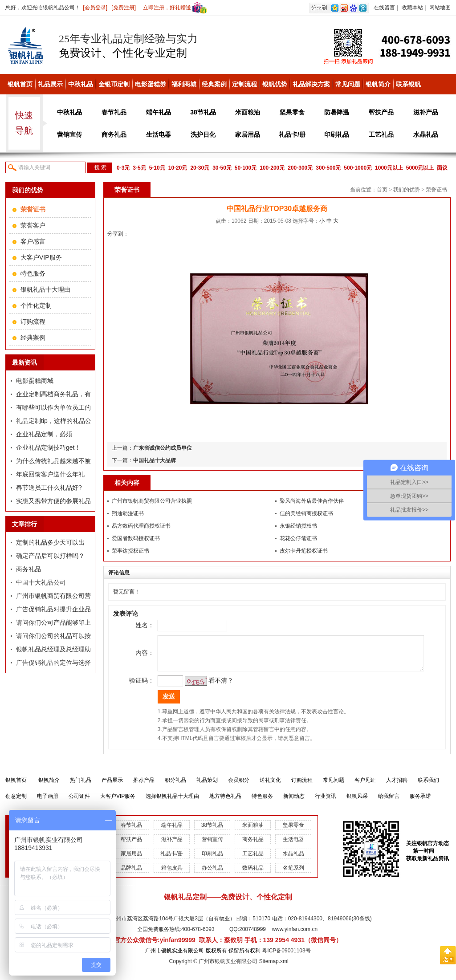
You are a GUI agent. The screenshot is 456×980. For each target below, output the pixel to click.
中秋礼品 (81, 84)
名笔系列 (293, 874)
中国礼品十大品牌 (155, 460)
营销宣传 (69, 134)
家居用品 (248, 134)
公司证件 (79, 803)
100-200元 (272, 168)
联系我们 (428, 787)
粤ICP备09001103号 (286, 957)
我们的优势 (407, 190)
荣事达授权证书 (130, 551)
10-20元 (178, 168)
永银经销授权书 (298, 526)
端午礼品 (159, 112)
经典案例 (214, 84)
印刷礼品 (337, 134)
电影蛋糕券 (151, 84)
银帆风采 (357, 803)
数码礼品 (253, 874)
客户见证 (365, 787)
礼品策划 (207, 787)
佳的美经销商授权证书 (306, 513)
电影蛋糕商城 (35, 381)
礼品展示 (50, 84)
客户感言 (33, 241)
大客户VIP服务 (41, 257)
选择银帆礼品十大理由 (172, 803)
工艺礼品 (381, 134)
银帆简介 (378, 84)
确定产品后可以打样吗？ (50, 556)
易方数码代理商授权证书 (141, 526)
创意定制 (16, 803)
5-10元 (157, 168)
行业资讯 (326, 803)
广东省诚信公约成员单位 (163, 448)
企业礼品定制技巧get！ (48, 447)
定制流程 (244, 84)
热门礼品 (81, 787)
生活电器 (159, 134)
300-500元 (328, 168)
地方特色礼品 (225, 803)
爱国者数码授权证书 (136, 538)
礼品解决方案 (311, 84)
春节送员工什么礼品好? (49, 488)
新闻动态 (294, 803)
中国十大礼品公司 (41, 582)
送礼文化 (270, 787)
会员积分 (239, 787)
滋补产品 (426, 112)
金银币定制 (114, 84)
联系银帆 (408, 84)
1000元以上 (389, 168)
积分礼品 (175, 787)
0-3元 (123, 168)
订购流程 (33, 321)
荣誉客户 (33, 225)
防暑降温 (337, 112)
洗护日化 (203, 134)
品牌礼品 (131, 874)
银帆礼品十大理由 (45, 289)
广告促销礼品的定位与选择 (53, 663)
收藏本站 (412, 8)
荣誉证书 (436, 190)
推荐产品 (144, 787)
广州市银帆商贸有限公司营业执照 (152, 501)
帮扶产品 (381, 112)
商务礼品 (114, 134)
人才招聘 (397, 787)
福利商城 (184, 84)
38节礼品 (203, 112)
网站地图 (440, 8)
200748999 (252, 936)
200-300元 (300, 168)
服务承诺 (420, 803)
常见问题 (348, 84)
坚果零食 (292, 112)
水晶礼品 (426, 134)
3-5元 (139, 168)
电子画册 (48, 803)
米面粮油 (248, 112)
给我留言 (389, 803)
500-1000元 (358, 168)
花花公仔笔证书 (298, 538)
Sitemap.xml (274, 968)
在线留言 (384, 8)
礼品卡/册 (292, 134)
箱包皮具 (172, 874)
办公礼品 (212, 874)
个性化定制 (36, 305)
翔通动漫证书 (128, 513)
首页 (382, 190)
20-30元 (200, 168)
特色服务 (33, 273)
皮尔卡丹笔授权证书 (304, 551)
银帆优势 (275, 84)
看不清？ (208, 687)
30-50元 (222, 168)
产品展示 (112, 787)
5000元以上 (420, 168)
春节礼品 (114, 112)
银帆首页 (20, 84)
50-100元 (246, 168)
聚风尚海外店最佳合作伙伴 (312, 501)
